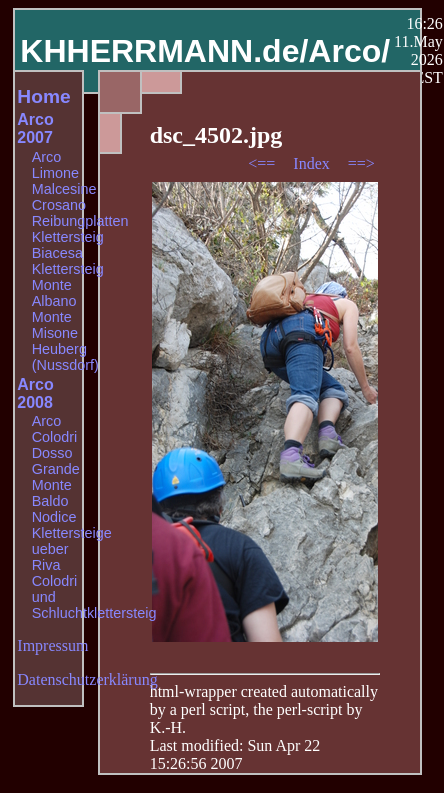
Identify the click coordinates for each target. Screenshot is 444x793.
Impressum (52, 645)
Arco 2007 (35, 128)
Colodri (55, 437)
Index (313, 163)
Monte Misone (55, 325)
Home (43, 96)
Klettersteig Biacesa (68, 245)
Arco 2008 (35, 393)
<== (263, 163)
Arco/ (349, 51)
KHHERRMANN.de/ (164, 51)
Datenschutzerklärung (87, 679)
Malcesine (64, 189)
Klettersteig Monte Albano (68, 285)
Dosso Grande (56, 461)
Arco (47, 157)
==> (361, 163)
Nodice (54, 517)
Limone (55, 173)
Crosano (59, 205)
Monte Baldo (52, 493)
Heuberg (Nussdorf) (65, 357)
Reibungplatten (80, 221)
